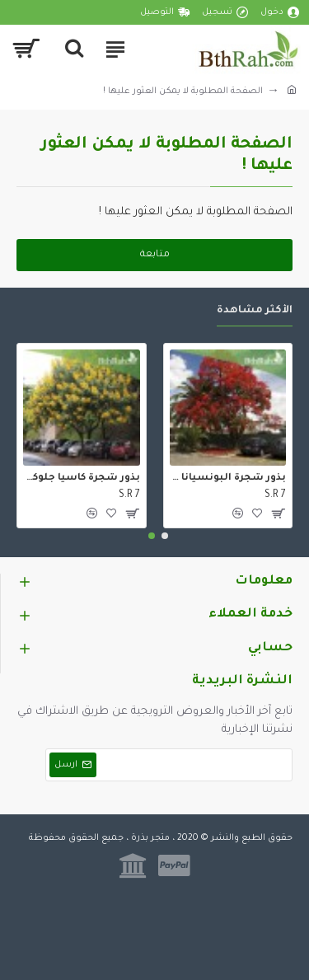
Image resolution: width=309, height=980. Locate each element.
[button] (165, 536)
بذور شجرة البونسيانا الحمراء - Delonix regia (228, 478)
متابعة (155, 255)
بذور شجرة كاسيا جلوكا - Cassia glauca (82, 478)
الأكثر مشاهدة (255, 311)
